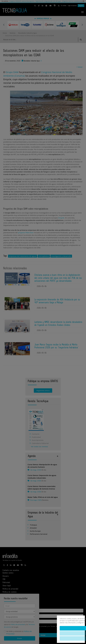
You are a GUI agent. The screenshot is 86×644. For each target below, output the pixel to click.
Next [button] (82, 25)
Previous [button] (4, 25)
